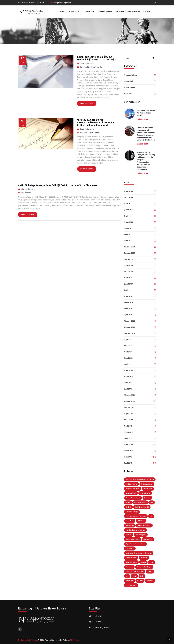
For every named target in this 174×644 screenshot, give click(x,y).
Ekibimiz (61, 11)
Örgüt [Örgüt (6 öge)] (134, 576)
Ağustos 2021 (129, 247)
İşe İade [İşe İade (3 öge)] (140, 581)
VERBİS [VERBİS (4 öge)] (150, 572)
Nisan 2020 (129, 346)
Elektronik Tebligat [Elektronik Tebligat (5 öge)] (132, 512)
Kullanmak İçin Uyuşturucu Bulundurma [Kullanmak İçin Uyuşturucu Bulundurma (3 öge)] (139, 553)
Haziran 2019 (129, 408)
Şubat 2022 (129, 210)
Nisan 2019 (128, 420)
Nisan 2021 (128, 272)
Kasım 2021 (129, 228)
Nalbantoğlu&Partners (28, 640)
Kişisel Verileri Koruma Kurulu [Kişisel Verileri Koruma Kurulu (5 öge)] (135, 544)
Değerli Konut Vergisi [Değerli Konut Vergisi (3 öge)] (142, 507)
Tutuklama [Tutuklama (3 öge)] (129, 567)
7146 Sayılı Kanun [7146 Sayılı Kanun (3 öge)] (147, 484)
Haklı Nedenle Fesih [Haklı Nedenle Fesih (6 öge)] (144, 526)
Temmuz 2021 (129, 253)
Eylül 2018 (128, 463)
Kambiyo (87, 67)
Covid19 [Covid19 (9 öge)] (128, 507)
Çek (82, 67)
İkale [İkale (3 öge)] (142, 576)
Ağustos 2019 (129, 395)
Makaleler (90, 11)
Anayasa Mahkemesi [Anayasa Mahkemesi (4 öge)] (133, 489)
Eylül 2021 (128, 241)
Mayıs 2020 (129, 340)
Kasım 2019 (129, 377)
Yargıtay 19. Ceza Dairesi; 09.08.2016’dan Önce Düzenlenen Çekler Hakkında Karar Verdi (95, 122)
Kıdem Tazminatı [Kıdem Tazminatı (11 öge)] (131, 558)
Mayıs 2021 (128, 265)
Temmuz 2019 (129, 401)
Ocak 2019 (128, 438)
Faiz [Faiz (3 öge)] (151, 516)
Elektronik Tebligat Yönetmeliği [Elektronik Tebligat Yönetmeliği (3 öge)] (136, 516)
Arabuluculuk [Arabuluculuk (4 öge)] (148, 489)
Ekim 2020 (128, 309)
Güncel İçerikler (105, 11)
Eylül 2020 (128, 315)
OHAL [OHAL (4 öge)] (152, 562)
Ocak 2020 (128, 364)
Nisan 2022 (129, 197)
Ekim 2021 (128, 235)
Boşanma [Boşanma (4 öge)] (147, 498)
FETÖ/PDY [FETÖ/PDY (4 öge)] (141, 521)
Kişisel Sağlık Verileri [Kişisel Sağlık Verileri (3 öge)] (133, 539)
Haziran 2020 (129, 333)
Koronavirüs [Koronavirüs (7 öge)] (130, 549)
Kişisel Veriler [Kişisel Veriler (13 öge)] (148, 539)
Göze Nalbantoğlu (87, 64)
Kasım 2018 (129, 451)
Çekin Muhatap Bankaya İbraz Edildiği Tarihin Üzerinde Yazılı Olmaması (58, 185)
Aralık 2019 (128, 370)
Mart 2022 (128, 204)
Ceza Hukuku (129, 81)
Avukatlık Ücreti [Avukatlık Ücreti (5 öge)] (131, 493)
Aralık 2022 (129, 191)
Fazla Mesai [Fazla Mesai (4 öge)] (130, 521)
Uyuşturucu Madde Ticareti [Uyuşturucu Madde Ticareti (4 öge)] (135, 572)
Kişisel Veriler (130, 88)
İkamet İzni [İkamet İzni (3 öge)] (130, 581)
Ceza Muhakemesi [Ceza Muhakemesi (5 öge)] (140, 503)
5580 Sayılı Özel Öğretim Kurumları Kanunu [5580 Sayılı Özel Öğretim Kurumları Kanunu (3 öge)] (140, 480)
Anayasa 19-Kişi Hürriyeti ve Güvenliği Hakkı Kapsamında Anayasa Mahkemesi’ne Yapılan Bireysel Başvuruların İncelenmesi (146, 161)
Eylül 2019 (128, 389)
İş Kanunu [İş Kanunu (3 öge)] (150, 581)
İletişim (147, 11)
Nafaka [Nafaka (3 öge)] (143, 562)
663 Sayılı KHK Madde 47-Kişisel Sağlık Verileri (146, 113)
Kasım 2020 (129, 302)
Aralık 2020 (129, 296)
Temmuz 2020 (130, 327)
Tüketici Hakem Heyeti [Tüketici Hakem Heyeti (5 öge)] (144, 567)
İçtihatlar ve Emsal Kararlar (128, 11)
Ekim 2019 (128, 383)
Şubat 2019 (129, 432)
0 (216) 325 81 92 (95, 616)
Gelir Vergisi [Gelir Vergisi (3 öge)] (130, 526)
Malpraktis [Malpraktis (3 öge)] (144, 558)
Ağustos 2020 (130, 321)
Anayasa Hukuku (130, 75)
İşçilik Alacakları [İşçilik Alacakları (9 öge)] (131, 585)
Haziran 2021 (129, 259)
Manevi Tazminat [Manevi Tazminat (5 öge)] (131, 562)
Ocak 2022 (128, 216)
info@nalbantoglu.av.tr (99, 628)
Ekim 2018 (128, 457)
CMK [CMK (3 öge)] (152, 503)
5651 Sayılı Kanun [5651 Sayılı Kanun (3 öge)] (132, 484)
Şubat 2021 (129, 284)
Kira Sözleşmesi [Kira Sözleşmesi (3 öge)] (141, 535)
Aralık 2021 (128, 222)
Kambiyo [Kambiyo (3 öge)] (129, 535)
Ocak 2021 (128, 290)
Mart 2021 (128, 278)
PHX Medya (75, 640)
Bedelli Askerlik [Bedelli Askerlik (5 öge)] (145, 493)
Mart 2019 (128, 426)
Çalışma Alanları (75, 11)
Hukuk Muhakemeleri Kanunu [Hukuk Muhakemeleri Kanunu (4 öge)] (135, 530)
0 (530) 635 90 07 (95, 622)
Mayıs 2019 (128, 414)
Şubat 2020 (129, 358)
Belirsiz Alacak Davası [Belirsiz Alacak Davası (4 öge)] (133, 498)
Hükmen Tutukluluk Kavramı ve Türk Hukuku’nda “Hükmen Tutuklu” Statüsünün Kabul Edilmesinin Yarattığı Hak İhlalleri (146, 134)
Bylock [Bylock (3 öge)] (128, 503)
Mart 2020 (128, 352)
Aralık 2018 (129, 445)
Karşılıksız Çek (97, 67)
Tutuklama (128, 94)
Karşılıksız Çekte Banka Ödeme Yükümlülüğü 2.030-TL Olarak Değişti (97, 58)
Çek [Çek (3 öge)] (127, 576)
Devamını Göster (87, 103)
